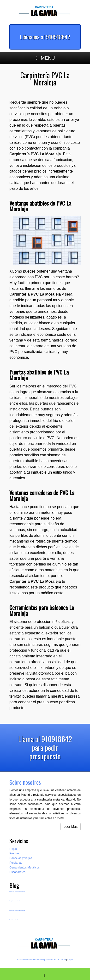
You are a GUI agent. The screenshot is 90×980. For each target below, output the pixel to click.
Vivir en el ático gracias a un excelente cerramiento (17, 892)
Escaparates (17, 872)
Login (70, 960)
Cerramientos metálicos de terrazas (15, 920)
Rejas (13, 849)
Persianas (16, 863)
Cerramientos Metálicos (24, 868)
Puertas (14, 853)
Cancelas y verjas (21, 858)
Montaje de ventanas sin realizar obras (15, 901)
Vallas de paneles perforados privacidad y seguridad (17, 910)
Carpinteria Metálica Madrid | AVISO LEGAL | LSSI (42, 960)
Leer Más (71, 827)
